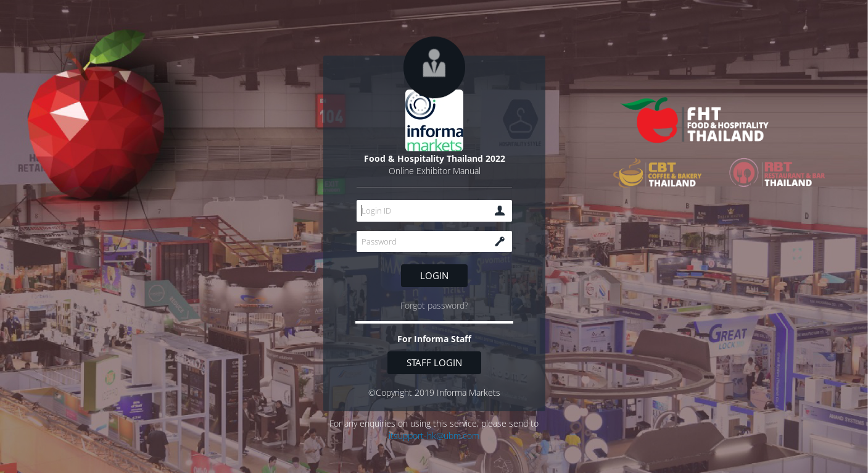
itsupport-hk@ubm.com (434, 436)
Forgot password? (434, 305)
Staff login (434, 362)
